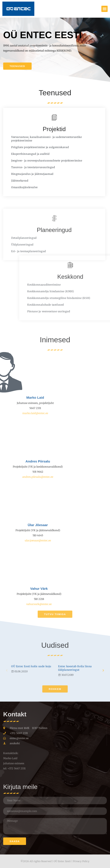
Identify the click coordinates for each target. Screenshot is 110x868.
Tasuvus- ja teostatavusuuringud (26, 167)
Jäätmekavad (13, 181)
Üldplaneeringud (22, 290)
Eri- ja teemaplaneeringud (29, 297)
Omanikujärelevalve (17, 187)
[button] (104, 9)
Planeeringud (54, 275)
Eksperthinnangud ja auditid (23, 154)
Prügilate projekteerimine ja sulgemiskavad (33, 147)
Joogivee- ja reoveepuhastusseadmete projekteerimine (40, 161)
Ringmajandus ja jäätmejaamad (25, 174)
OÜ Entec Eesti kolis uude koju (31, 694)
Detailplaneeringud (24, 283)
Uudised (55, 661)
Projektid (47, 129)
